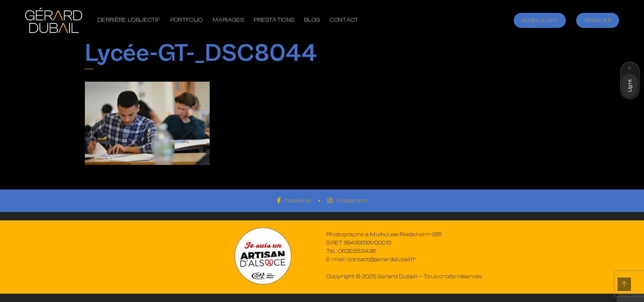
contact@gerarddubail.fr (382, 260)
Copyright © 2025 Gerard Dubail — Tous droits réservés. (404, 277)
